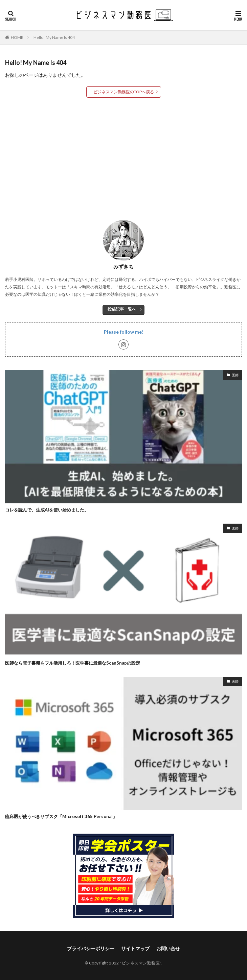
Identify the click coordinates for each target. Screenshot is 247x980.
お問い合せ (168, 948)
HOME (17, 37)
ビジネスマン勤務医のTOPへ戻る (124, 92)
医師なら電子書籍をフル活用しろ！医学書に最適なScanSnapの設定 (73, 663)
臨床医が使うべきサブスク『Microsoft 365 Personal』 (61, 816)
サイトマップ (135, 948)
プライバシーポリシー (91, 948)
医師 (235, 375)
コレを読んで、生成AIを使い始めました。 (47, 510)
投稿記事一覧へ (122, 309)
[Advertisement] (123, 159)
